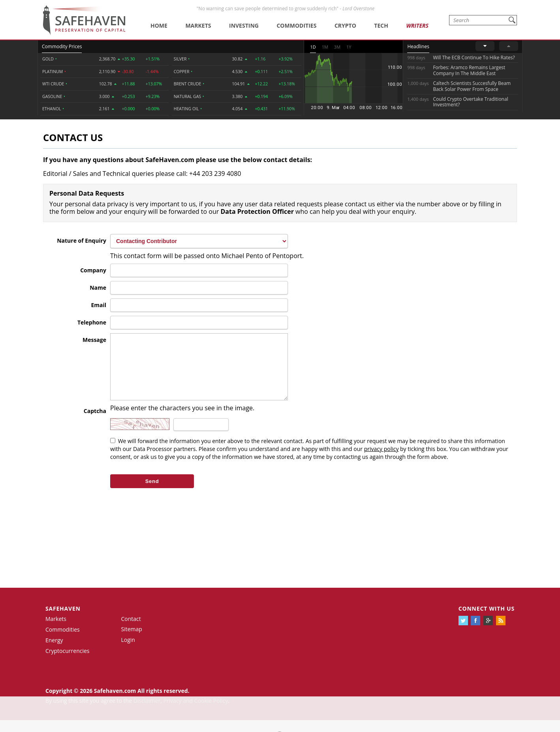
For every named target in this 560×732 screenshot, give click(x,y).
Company (93, 270)
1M (325, 47)
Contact (131, 631)
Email (99, 305)
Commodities (296, 25)
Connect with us (487, 620)
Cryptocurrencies (68, 663)
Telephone (92, 322)
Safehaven (63, 620)
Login (128, 652)
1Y (349, 47)
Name (98, 288)
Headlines (418, 46)
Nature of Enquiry (82, 241)
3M (337, 47)
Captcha (95, 423)
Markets (198, 25)
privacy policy (381, 461)
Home (159, 25)
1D (313, 47)
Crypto (345, 25)
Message (94, 340)
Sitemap (132, 641)
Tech (381, 25)
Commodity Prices (62, 46)
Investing (244, 25)
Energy (54, 652)
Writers (417, 25)
